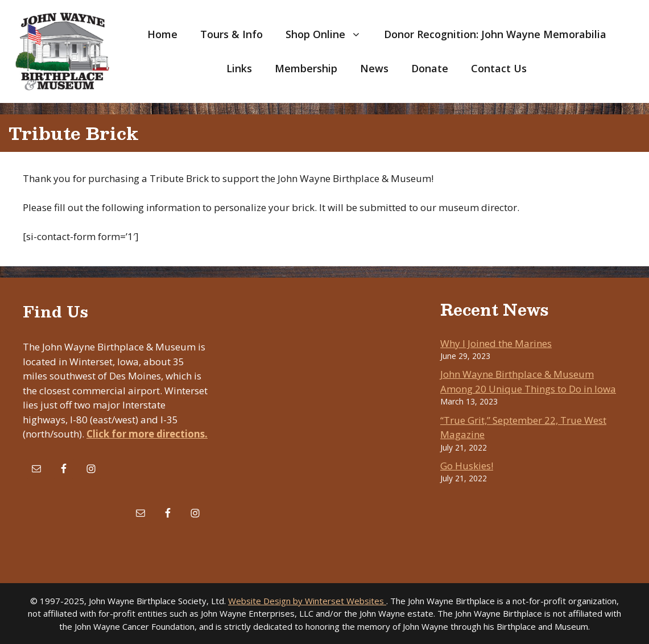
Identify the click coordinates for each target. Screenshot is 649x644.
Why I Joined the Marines (496, 343)
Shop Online (329, 34)
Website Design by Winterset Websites (307, 601)
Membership (306, 68)
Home (162, 34)
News (374, 68)
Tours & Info (232, 34)
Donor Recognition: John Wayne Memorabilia (495, 34)
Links (239, 68)
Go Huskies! (467, 466)
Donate (430, 68)
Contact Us (499, 68)
